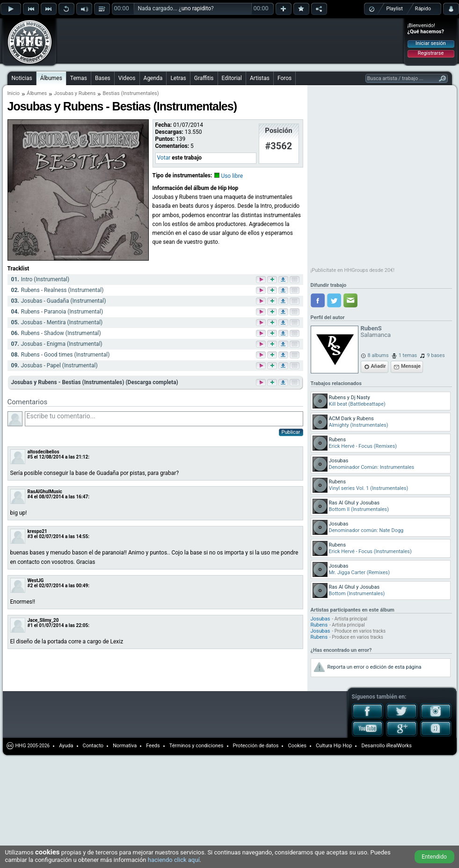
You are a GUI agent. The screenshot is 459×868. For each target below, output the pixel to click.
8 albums (378, 355)
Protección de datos (256, 746)
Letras (178, 78)
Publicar (291, 432)
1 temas (408, 355)
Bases (103, 78)
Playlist (395, 9)
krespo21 (37, 531)
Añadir (379, 366)
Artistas (260, 78)
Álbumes (51, 78)
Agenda (153, 78)
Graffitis (204, 78)
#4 (30, 497)
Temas (79, 78)
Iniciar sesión (431, 43)
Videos (127, 78)
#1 (30, 625)
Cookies (297, 746)
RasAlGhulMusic (45, 492)
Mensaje (411, 366)
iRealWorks (399, 746)
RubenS (371, 328)
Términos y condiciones (197, 746)
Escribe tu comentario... (164, 419)
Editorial (232, 78)
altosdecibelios (44, 452)
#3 (30, 536)
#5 (30, 457)
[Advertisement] (118, 34)
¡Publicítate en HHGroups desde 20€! (353, 270)
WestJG (36, 580)
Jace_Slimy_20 (43, 620)
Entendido (434, 857)
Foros (284, 78)
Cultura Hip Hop (334, 746)
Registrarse (431, 53)
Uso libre (232, 176)
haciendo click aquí (174, 860)
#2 (30, 586)
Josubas (321, 619)
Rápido (423, 9)
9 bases (436, 355)
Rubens (319, 625)
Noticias (22, 78)
